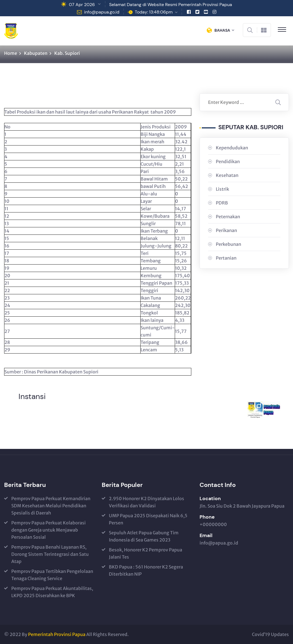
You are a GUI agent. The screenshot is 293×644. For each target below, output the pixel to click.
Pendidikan (228, 161)
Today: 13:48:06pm (154, 12)
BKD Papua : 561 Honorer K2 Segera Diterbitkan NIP (146, 570)
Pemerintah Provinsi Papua (57, 634)
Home (11, 53)
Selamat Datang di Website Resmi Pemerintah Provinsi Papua (171, 5)
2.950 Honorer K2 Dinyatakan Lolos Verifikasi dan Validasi (146, 502)
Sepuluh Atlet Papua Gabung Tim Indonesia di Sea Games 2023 (144, 536)
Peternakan (228, 217)
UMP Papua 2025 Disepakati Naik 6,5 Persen (148, 519)
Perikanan (226, 230)
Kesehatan (227, 175)
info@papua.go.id (102, 12)
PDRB (222, 203)
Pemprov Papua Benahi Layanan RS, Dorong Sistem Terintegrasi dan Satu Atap (50, 554)
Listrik (222, 189)
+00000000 (213, 524)
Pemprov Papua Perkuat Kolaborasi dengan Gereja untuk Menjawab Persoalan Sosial (49, 530)
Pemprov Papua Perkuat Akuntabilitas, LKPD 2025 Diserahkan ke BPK (52, 592)
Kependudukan (232, 148)
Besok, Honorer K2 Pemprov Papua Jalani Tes (146, 553)
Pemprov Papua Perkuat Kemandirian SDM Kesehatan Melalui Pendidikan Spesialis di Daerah (51, 506)
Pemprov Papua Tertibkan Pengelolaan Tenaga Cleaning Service (52, 575)
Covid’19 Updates (270, 634)
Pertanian (226, 258)
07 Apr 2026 (82, 5)
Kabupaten (36, 53)
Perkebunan (229, 244)
